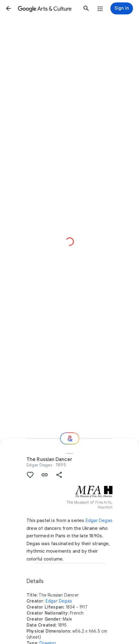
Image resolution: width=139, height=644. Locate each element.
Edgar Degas (39, 465)
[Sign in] (122, 8)
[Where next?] (70, 438)
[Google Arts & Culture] (47, 8)
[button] (8, 8)
